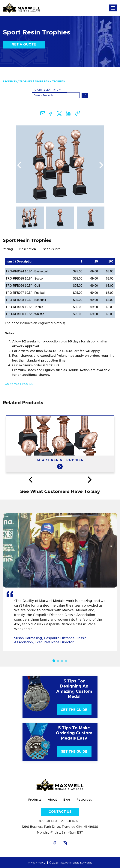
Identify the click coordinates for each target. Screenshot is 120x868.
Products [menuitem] (10, 82)
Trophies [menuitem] (26, 82)
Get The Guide (74, 710)
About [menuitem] (52, 800)
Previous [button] (19, 165)
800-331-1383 (48, 821)
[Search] (56, 95)
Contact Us (60, 812)
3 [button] (62, 661)
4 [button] (66, 661)
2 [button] (58, 661)
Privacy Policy (37, 863)
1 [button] (54, 661)
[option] (60, 164)
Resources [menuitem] (84, 800)
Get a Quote (24, 45)
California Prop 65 (19, 384)
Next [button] (101, 165)
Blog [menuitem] (67, 800)
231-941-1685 (70, 821)
